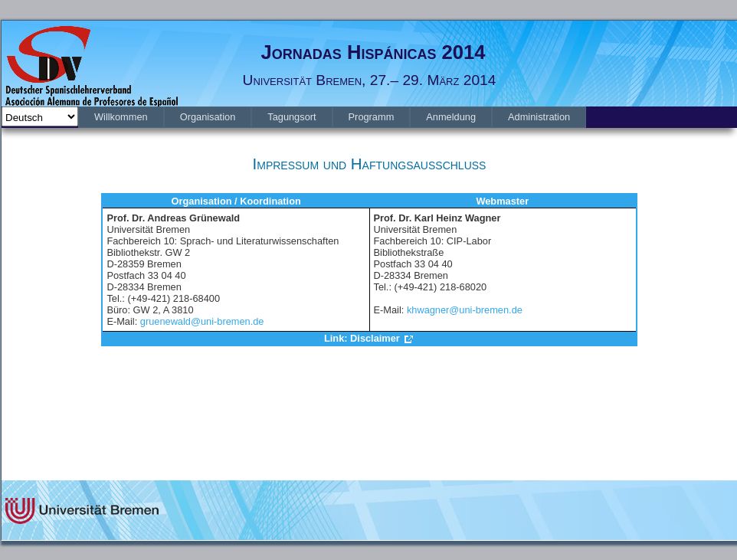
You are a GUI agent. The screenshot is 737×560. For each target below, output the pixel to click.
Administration (539, 117)
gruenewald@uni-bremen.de (202, 321)
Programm (372, 117)
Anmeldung (451, 117)
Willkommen (121, 117)
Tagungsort (292, 117)
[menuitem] (121, 117)
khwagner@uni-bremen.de (465, 310)
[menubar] (332, 117)
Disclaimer (375, 338)
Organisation (208, 117)
